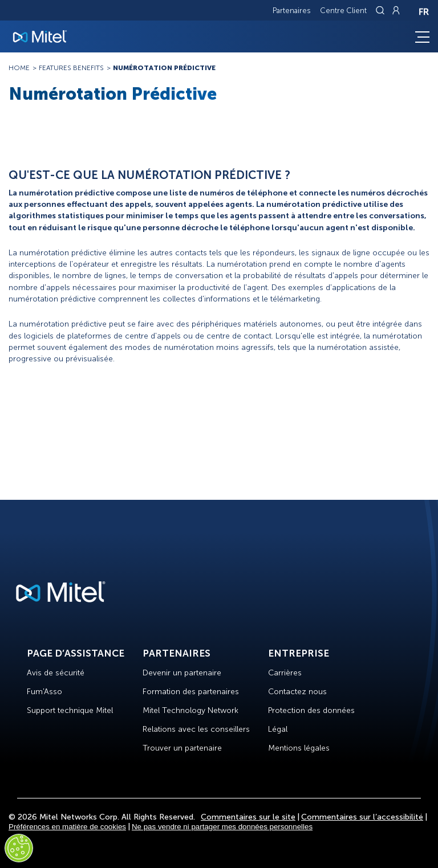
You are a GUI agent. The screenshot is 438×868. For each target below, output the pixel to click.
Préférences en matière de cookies (67, 827)
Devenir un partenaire (182, 673)
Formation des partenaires (191, 692)
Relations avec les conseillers (196, 729)
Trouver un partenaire (182, 748)
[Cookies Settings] (19, 848)
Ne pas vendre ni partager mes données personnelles (222, 827)
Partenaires (292, 11)
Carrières (285, 673)
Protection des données (311, 710)
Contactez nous (297, 692)
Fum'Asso (44, 692)
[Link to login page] (396, 10)
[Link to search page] (382, 10)
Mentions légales (299, 748)
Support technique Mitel (70, 710)
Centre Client (343, 11)
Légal (278, 729)
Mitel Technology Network (190, 710)
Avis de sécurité (56, 673)
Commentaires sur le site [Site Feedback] (248, 817)
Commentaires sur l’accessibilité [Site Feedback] (362, 817)
